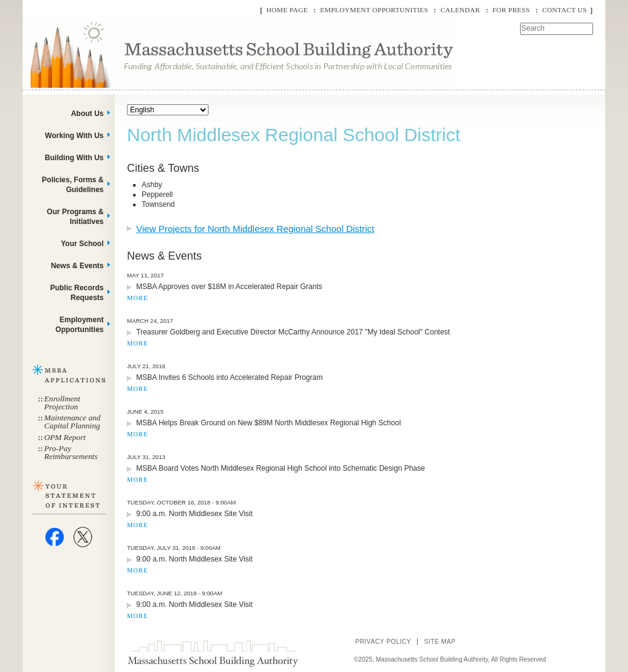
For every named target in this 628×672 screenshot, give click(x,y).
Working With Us (74, 136)
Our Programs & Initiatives (75, 217)
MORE (137, 298)
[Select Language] (168, 110)
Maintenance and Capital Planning (72, 422)
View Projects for (255, 229)
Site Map (440, 642)
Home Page (287, 10)
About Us (87, 114)
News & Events (77, 266)
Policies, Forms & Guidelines (73, 185)
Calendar (460, 10)
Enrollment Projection (62, 403)
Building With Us (74, 158)
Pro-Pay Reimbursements (71, 452)
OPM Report (65, 437)
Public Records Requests (77, 293)
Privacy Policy (383, 642)
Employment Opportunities (374, 10)
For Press (511, 10)
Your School (82, 244)
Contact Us (565, 10)
